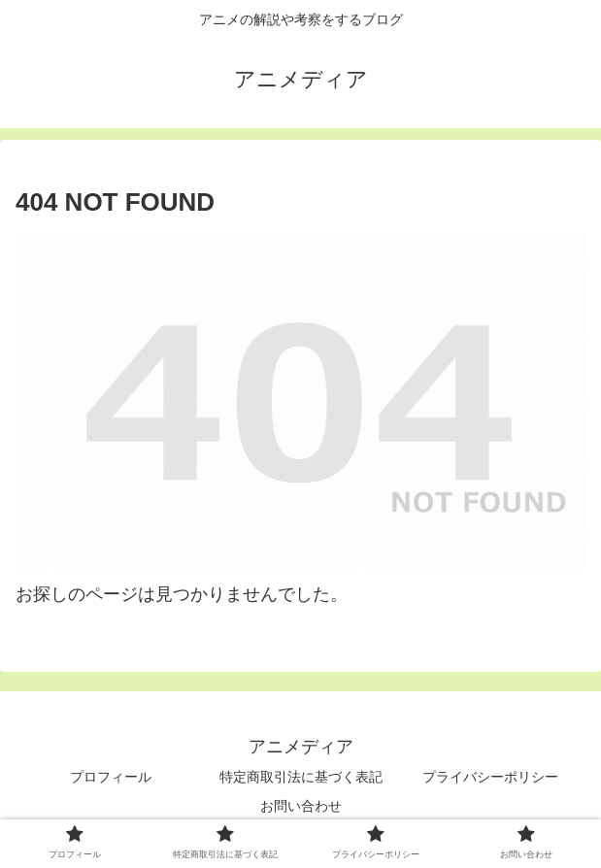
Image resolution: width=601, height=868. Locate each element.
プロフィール (111, 777)
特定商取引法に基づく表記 (301, 777)
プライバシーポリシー (490, 777)
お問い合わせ (301, 806)
